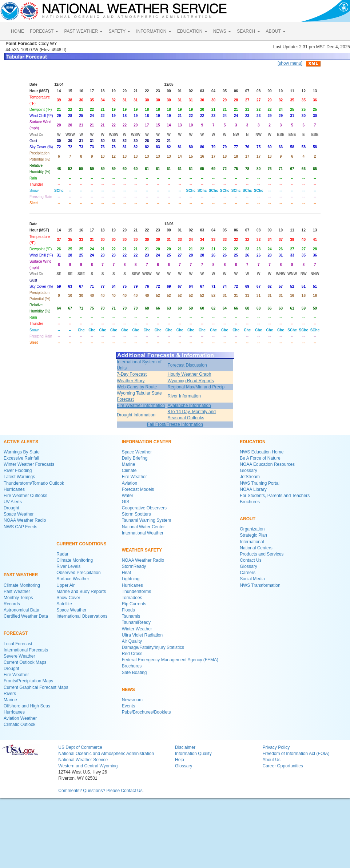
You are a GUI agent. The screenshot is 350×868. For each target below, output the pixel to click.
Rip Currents (134, 604)
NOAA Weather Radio (25, 520)
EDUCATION (192, 31)
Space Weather (19, 514)
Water (128, 496)
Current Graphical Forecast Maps (36, 687)
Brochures (132, 666)
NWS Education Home (262, 452)
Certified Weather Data (26, 616)
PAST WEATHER (83, 31)
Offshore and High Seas (27, 706)
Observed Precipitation (78, 573)
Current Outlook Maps (25, 662)
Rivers (10, 694)
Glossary (248, 471)
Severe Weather (19, 656)
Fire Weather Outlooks (25, 496)
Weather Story (131, 381)
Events (129, 706)
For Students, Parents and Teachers (275, 496)
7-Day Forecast (132, 374)
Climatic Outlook (19, 724)
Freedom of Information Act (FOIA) (296, 754)
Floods (128, 610)
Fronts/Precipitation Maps (28, 681)
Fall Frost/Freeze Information (175, 424)
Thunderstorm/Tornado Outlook (34, 483)
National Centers (256, 548)
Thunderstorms (137, 592)
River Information (184, 396)
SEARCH (248, 31)
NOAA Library (253, 489)
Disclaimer (185, 747)
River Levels (68, 566)
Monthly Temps (18, 598)
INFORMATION (154, 31)
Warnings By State (22, 452)
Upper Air (65, 585)
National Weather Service (83, 760)
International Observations (82, 616)
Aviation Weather (20, 718)
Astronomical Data (21, 610)
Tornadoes (132, 598)
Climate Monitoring (22, 585)
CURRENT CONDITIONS (81, 544)
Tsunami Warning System (147, 520)
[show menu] (290, 63)
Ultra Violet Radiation (142, 635)
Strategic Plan (253, 535)
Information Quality (193, 754)
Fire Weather (16, 675)
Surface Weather (73, 579)
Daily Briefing (135, 458)
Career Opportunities (283, 766)
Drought (11, 508)
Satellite (64, 604)
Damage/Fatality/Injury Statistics (153, 647)
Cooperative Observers (144, 508)
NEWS (222, 31)
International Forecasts (26, 650)
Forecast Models (138, 489)
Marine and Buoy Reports (81, 592)
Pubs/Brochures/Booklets (146, 712)
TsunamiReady (136, 622)
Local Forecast (18, 644)
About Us (271, 760)
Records (12, 604)
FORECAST (44, 31)
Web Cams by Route (137, 387)
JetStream (250, 477)
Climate (129, 471)
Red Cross (132, 654)
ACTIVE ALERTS (21, 442)
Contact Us (250, 560)
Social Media (252, 579)
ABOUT (276, 31)
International (252, 542)
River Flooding (18, 471)
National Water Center (143, 527)
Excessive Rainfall (21, 458)
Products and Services (262, 554)
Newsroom (132, 700)
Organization (252, 529)
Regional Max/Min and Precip (196, 387)
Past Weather (17, 592)
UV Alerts (13, 502)
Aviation (130, 483)
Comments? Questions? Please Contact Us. (101, 791)
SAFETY (119, 31)
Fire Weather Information (141, 405)
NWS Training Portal (260, 483)
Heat (126, 573)
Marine (10, 700)
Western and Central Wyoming (88, 766)
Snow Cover (68, 598)
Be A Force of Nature (260, 458)
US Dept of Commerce (80, 747)
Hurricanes (14, 489)
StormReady (134, 566)
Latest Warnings (19, 477)
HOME (17, 31)
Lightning (131, 579)
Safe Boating (134, 673)
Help (180, 760)
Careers (248, 573)
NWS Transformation (260, 585)
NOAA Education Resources (267, 464)
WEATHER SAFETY (142, 550)
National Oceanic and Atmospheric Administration (106, 754)
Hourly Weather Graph (190, 374)
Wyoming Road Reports (191, 381)
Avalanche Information (189, 405)
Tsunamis (131, 616)
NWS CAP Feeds (20, 527)
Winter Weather (137, 629)
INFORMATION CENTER (147, 442)
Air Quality (132, 641)
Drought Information (136, 415)
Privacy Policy (276, 747)
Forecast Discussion (187, 365)
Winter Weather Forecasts (29, 464)
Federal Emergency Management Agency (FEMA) (170, 660)
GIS (126, 502)
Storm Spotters (136, 514)
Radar (62, 554)
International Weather (143, 533)
